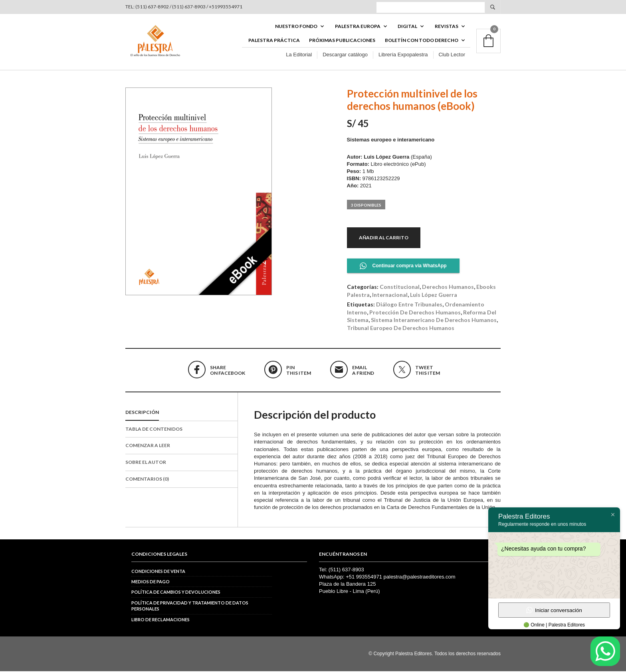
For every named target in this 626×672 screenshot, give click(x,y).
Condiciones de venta (158, 572)
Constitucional (400, 287)
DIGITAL (407, 27)
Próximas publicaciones (342, 41)
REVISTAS (447, 27)
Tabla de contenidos (154, 430)
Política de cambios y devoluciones (176, 593)
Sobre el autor (146, 463)
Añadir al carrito (384, 238)
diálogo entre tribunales (409, 305)
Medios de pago (151, 582)
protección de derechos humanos (415, 313)
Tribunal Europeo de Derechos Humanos (401, 329)
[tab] (181, 414)
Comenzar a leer (148, 446)
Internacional (390, 295)
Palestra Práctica (274, 41)
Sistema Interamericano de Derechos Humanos (434, 321)
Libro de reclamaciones (160, 620)
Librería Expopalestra (403, 55)
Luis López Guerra (434, 295)
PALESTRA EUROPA (358, 27)
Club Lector (452, 55)
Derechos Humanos (448, 287)
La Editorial (299, 55)
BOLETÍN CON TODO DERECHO (422, 41)
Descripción (142, 413)
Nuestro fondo (296, 27)
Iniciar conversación (554, 610)
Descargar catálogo (345, 55)
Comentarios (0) (147, 480)
